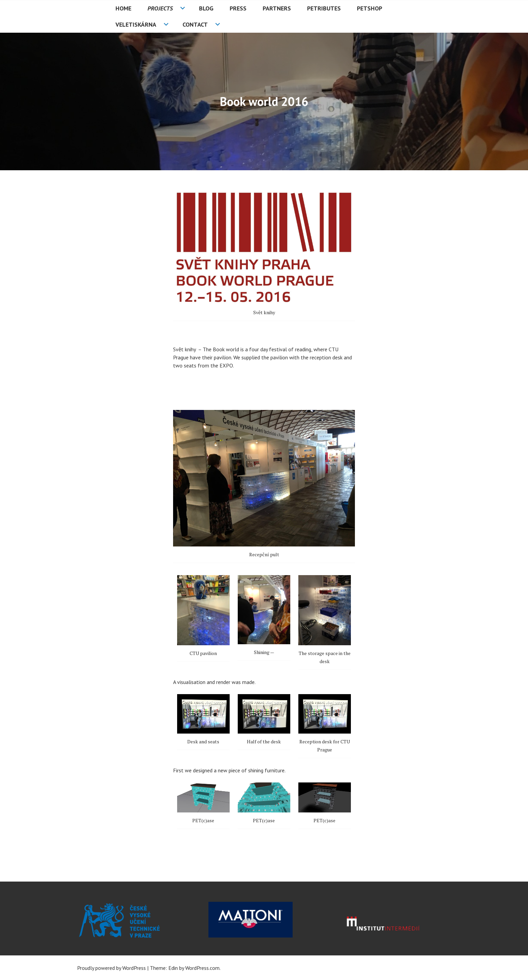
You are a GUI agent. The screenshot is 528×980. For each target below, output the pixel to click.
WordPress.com (202, 968)
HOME (123, 8)
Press (238, 8)
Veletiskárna (136, 24)
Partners (277, 8)
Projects (160, 8)
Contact (195, 24)
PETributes (324, 8)
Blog (206, 8)
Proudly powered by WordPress (111, 968)
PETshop (370, 8)
